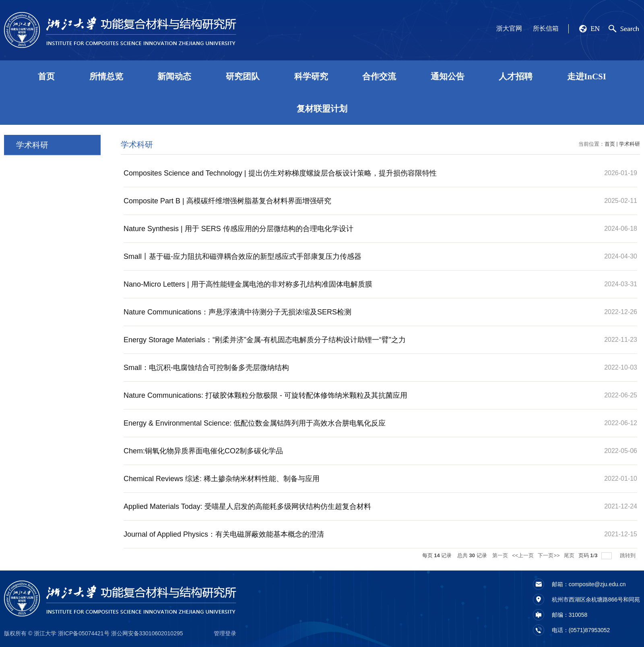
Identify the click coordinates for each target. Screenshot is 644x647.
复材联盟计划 (322, 109)
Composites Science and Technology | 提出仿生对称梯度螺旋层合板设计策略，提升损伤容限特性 (280, 173)
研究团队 (243, 76)
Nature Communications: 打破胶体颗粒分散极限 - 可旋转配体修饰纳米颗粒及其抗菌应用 (265, 395)
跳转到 (629, 555)
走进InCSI (587, 76)
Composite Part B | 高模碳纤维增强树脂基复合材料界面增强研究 (227, 201)
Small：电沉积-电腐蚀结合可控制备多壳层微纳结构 (206, 368)
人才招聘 (516, 76)
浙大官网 (509, 28)
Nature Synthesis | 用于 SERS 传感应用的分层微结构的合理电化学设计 (238, 229)
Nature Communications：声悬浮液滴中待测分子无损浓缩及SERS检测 (237, 312)
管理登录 (225, 633)
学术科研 (630, 144)
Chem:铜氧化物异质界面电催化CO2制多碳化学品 (203, 451)
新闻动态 (174, 76)
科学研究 (311, 76)
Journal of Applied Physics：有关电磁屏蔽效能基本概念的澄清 (224, 534)
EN (595, 29)
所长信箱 (546, 28)
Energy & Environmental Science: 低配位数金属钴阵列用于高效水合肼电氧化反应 (255, 423)
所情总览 (106, 76)
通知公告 (448, 76)
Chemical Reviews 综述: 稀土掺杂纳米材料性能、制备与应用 (222, 479)
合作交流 (379, 76)
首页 (46, 76)
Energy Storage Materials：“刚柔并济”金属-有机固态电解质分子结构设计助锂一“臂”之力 (265, 340)
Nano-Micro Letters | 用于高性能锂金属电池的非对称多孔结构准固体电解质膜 (248, 284)
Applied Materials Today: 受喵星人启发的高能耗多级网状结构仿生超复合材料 (247, 506)
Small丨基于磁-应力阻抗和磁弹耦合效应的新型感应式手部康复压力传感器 (243, 256)
